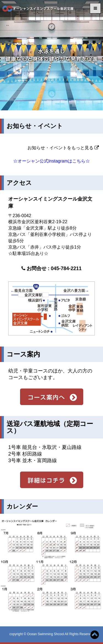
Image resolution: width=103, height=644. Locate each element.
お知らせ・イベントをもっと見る (63, 148)
